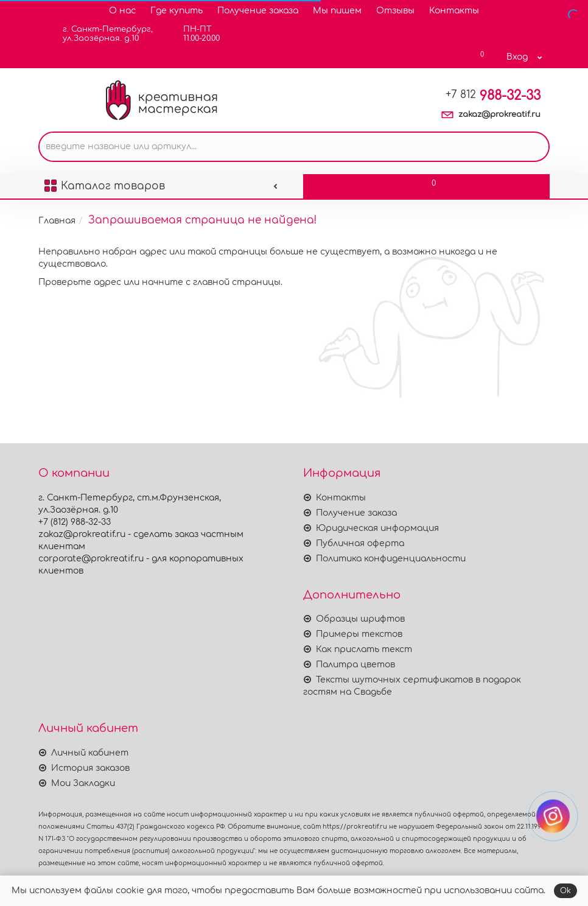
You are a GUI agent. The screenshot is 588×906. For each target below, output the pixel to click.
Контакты (454, 11)
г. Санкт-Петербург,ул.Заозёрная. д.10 (100, 34)
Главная (57, 221)
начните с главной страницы (211, 282)
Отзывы (395, 11)
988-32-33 (493, 96)
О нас (122, 11)
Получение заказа (258, 11)
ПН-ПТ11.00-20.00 (194, 34)
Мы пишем (337, 11)
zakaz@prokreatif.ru (499, 114)
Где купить (177, 11)
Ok (565, 891)
